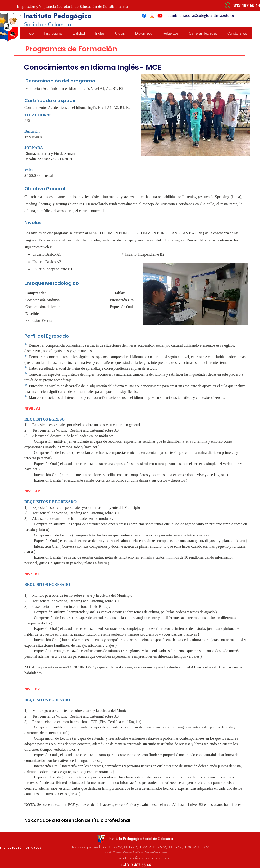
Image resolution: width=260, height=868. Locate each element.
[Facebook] (144, 16)
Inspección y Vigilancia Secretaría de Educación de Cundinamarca (72, 7)
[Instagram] (152, 16)
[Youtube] (160, 16)
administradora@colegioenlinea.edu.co (201, 16)
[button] (100, 33)
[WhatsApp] (228, 5)
